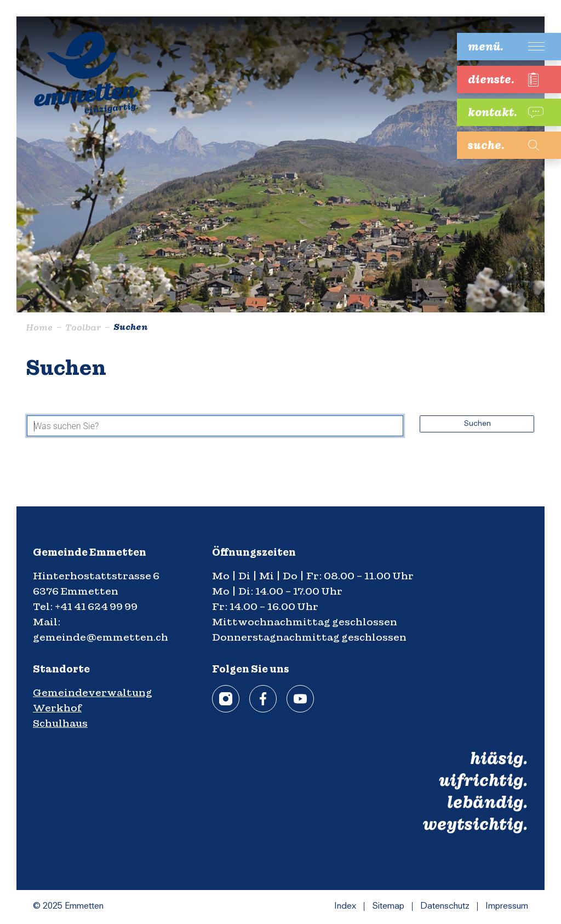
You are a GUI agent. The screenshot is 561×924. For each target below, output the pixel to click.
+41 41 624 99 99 (96, 606)
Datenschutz (445, 906)
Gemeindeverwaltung (93, 692)
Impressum (507, 906)
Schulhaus (60, 723)
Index (345, 906)
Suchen (477, 424)
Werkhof (57, 708)
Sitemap (388, 906)
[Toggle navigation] (501, 47)
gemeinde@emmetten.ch (101, 637)
